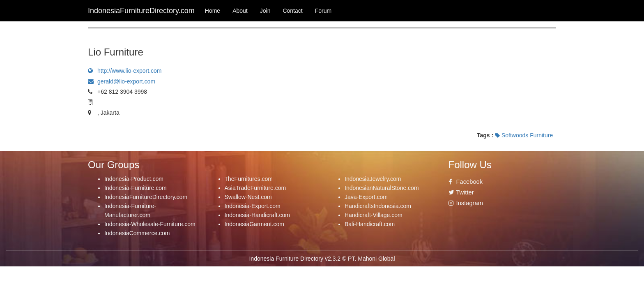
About (240, 11)
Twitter (461, 192)
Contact (292, 11)
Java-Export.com (366, 197)
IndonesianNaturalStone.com (382, 188)
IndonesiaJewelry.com (373, 179)
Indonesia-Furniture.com (136, 188)
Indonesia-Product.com (134, 179)
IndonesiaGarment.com (255, 224)
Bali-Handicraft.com (370, 224)
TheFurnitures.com (249, 179)
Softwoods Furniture (524, 135)
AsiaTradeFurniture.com (255, 188)
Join (265, 11)
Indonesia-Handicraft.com (258, 215)
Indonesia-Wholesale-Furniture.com (150, 224)
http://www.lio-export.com (125, 71)
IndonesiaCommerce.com (137, 233)
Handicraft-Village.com (374, 215)
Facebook (466, 182)
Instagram (466, 203)
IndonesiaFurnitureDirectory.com (146, 197)
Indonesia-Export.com (253, 206)
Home (213, 11)
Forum (323, 11)
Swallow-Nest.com (248, 197)
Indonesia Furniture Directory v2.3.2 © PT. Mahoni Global (322, 259)
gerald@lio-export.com (122, 81)
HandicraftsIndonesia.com (378, 206)
